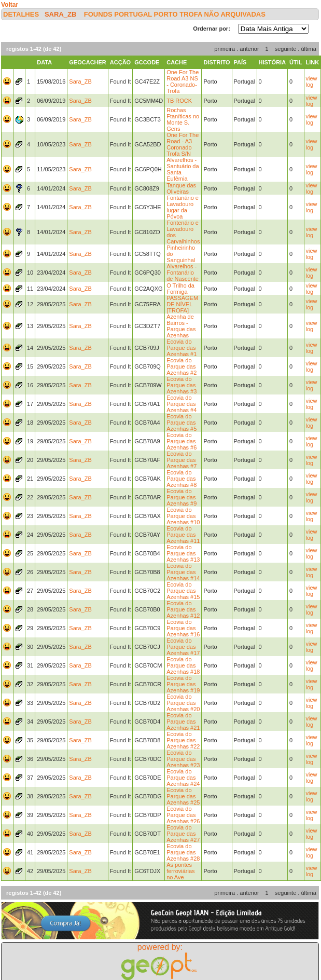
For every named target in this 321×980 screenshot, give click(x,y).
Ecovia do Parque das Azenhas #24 (183, 778)
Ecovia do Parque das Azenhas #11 (183, 535)
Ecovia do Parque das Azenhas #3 (182, 385)
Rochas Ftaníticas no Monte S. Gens (183, 119)
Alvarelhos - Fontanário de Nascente (183, 273)
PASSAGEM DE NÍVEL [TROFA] (182, 304)
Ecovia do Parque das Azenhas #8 (182, 479)
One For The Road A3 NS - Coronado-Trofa (183, 81)
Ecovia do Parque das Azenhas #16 (183, 628)
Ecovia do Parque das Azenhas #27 (183, 834)
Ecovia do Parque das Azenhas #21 (183, 722)
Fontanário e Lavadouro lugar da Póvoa (183, 207)
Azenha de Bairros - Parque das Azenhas (181, 326)
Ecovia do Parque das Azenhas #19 (183, 684)
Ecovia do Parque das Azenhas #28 (183, 852)
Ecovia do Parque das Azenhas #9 (182, 497)
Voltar (10, 5)
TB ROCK (179, 101)
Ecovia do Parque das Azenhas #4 (182, 404)
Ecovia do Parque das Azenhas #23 (183, 759)
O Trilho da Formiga (180, 289)
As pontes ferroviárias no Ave (180, 871)
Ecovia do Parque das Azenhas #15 (183, 591)
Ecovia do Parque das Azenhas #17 (183, 647)
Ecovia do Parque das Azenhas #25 (183, 796)
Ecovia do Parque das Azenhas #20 (183, 703)
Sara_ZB (60, 14)
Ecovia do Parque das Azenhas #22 (183, 740)
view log (312, 81)
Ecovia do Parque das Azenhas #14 (183, 572)
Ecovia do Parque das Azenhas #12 (183, 609)
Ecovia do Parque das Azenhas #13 (183, 553)
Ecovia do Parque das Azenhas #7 (182, 460)
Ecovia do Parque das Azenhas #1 (182, 348)
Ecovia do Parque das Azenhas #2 (182, 366)
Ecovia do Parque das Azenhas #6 (182, 441)
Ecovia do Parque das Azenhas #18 (183, 665)
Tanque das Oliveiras (181, 188)
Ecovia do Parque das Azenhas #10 (183, 516)
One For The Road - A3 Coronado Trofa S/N (183, 144)
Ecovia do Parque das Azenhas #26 (183, 815)
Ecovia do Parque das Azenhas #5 (182, 423)
